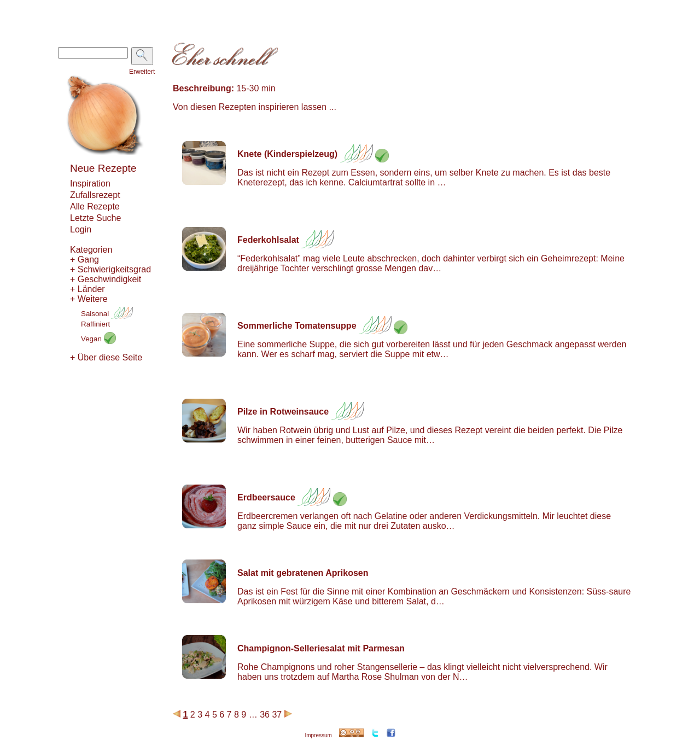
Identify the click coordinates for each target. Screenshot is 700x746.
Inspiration (90, 183)
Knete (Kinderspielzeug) (287, 154)
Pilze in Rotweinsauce (283, 412)
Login (81, 229)
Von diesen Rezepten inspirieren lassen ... (255, 107)
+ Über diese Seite (106, 357)
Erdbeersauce (266, 497)
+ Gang (84, 260)
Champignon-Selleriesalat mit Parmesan (321, 648)
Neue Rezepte (103, 168)
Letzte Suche (95, 218)
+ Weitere (89, 299)
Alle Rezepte (95, 206)
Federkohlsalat (268, 240)
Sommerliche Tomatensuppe (297, 326)
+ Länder (87, 289)
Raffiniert (95, 324)
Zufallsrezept (95, 195)
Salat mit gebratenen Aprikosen (303, 573)
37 (277, 715)
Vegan (98, 339)
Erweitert (142, 72)
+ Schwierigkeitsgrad (110, 269)
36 (265, 715)
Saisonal (107, 314)
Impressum (318, 735)
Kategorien (91, 250)
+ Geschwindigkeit (106, 279)
